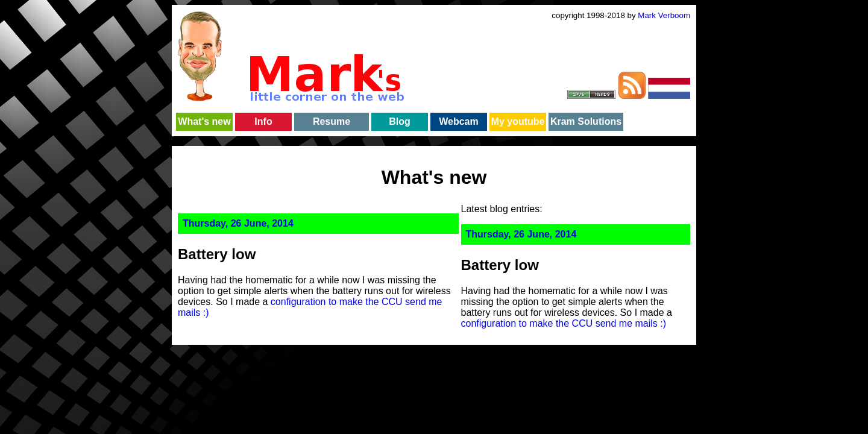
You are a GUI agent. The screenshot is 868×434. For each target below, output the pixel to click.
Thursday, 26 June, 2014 (238, 223)
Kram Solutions (586, 121)
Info (263, 121)
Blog (400, 121)
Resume (332, 121)
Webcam (459, 121)
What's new (204, 121)
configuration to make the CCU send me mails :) (564, 323)
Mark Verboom (664, 15)
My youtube (518, 121)
